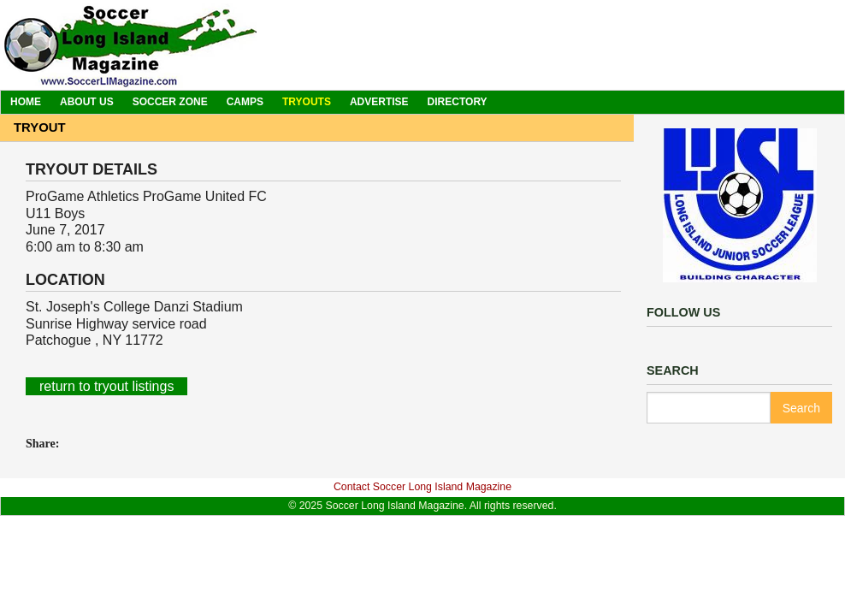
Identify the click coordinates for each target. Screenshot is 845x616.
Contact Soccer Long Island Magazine (422, 487)
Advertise (379, 102)
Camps (245, 102)
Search (801, 408)
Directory (458, 102)
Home (26, 102)
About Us (87, 102)
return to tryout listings (106, 386)
